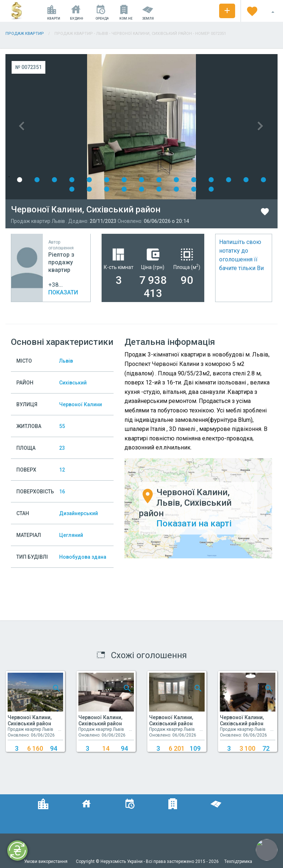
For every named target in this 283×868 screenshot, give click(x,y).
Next (210, 127)
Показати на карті (194, 524)
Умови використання (46, 861)
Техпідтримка (238, 861)
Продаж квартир (25, 34)
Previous (73, 127)
